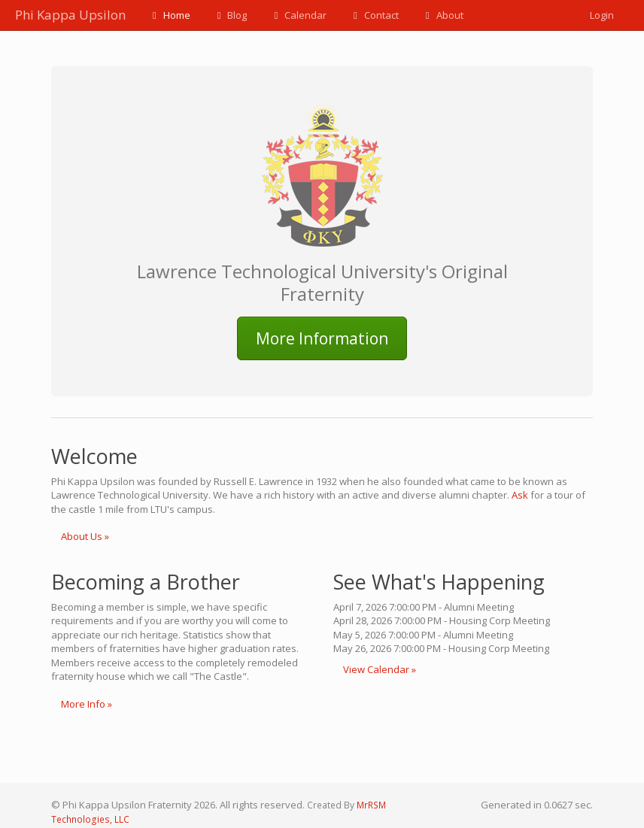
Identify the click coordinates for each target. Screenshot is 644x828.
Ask (520, 495)
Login (602, 15)
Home (169, 15)
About (442, 15)
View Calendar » (380, 669)
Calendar (298, 15)
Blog (230, 15)
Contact (374, 15)
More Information (322, 338)
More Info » (87, 704)
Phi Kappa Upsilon (70, 15)
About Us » (85, 536)
